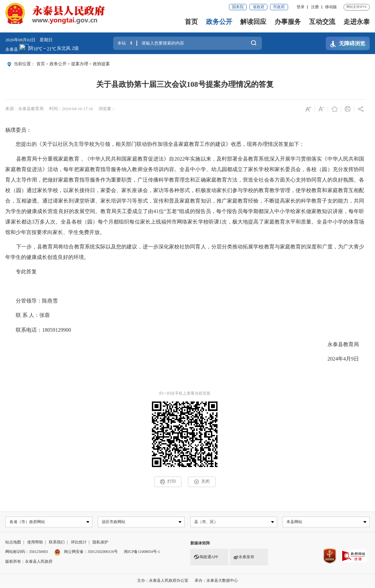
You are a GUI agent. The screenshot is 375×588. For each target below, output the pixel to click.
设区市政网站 (114, 522)
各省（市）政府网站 (28, 522)
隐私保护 (100, 542)
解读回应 (253, 22)
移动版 (331, 7)
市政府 (279, 7)
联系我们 (57, 542)
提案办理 (80, 64)
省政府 (259, 7)
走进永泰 (357, 22)
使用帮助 (35, 542)
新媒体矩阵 (200, 543)
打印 (168, 481)
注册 (315, 7)
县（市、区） (207, 522)
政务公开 (219, 22)
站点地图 (13, 542)
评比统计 (79, 542)
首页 (191, 22)
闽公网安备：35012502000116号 (91, 552)
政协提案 (101, 64)
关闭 (202, 481)
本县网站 (295, 522)
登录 (301, 7)
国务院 (238, 7)
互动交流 (322, 22)
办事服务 (288, 22)
